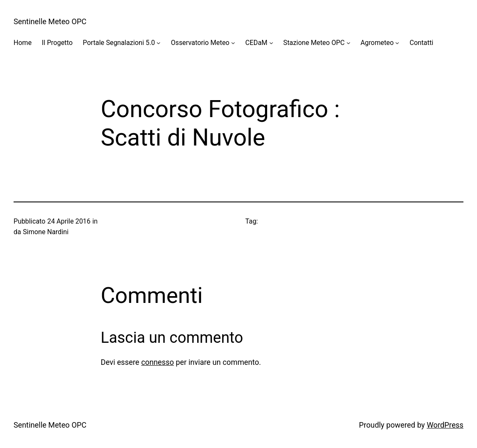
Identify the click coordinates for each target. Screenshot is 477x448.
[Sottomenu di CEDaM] (271, 43)
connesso (158, 362)
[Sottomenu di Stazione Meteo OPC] (348, 43)
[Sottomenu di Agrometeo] (397, 43)
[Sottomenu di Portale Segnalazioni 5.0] (158, 43)
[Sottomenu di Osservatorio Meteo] (233, 43)
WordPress (445, 425)
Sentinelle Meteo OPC (50, 21)
